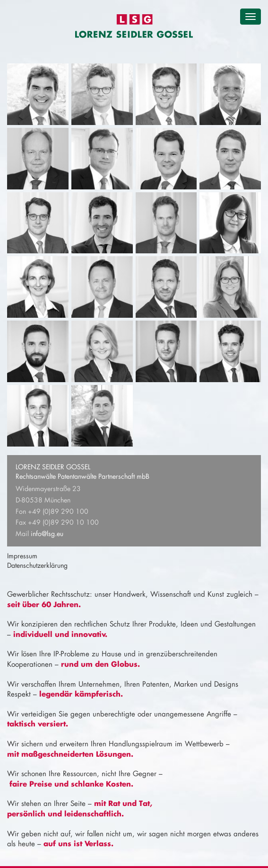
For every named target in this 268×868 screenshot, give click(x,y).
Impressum (22, 556)
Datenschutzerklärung (37, 565)
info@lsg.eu (47, 533)
